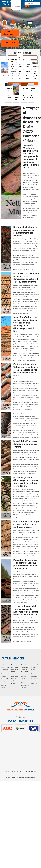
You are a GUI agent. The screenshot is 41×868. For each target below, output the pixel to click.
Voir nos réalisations (8, 33)
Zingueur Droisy (4, 686)
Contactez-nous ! (10, 43)
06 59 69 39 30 (7, 4)
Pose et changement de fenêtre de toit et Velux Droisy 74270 (35, 679)
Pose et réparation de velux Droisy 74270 (15, 668)
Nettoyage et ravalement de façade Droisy (5, 667)
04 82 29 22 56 (12, 771)
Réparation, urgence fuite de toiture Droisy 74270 (25, 668)
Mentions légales (30, 777)
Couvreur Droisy (24, 677)
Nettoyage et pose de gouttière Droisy (15, 680)
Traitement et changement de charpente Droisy (5, 677)
